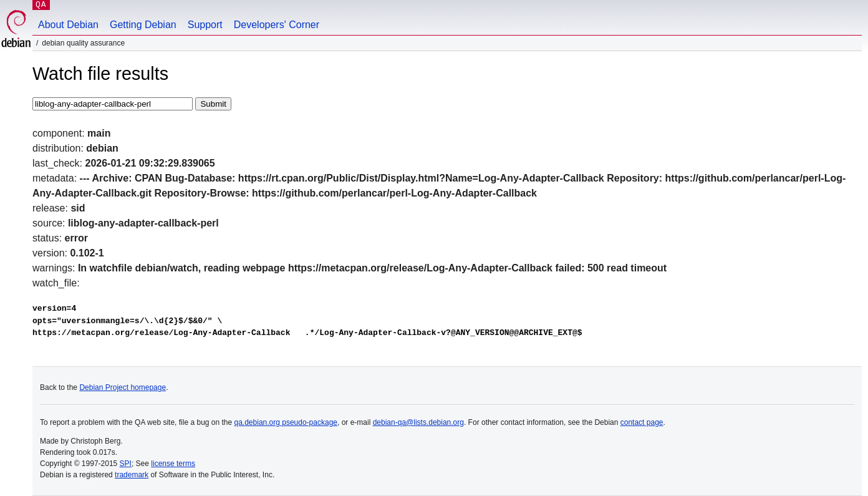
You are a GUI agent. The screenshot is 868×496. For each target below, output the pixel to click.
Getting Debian (143, 25)
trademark (132, 475)
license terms (173, 464)
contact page (642, 422)
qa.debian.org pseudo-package (286, 422)
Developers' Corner (277, 25)
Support (205, 25)
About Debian (68, 25)
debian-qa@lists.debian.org (418, 422)
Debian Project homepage (123, 387)
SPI (126, 464)
